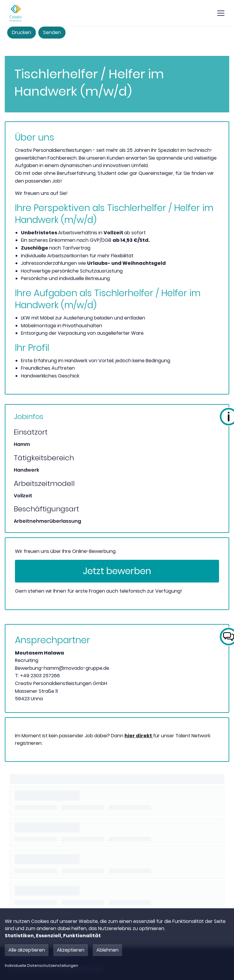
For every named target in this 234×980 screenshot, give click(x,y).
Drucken (22, 32)
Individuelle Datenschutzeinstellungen (41, 966)
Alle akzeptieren (27, 950)
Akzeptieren (71, 950)
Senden (52, 32)
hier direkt (139, 736)
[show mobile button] (221, 13)
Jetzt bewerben (117, 571)
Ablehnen (107, 950)
